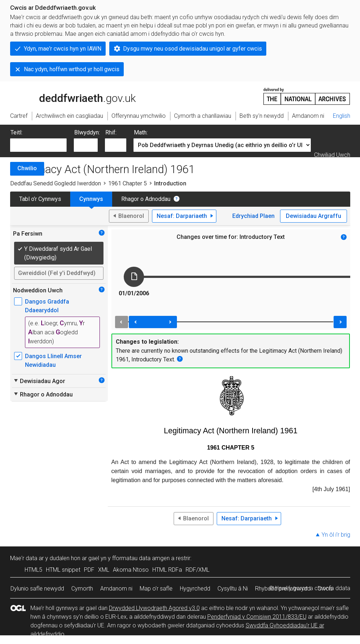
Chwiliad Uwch (332, 155)
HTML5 (33, 570)
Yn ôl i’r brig (336, 535)
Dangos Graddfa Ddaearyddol (47, 306)
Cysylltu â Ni (233, 589)
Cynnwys (91, 199)
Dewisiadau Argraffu (314, 216)
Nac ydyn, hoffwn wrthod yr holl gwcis (72, 69)
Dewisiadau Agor (39, 381)
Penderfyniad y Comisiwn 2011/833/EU (257, 617)
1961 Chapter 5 (128, 183)
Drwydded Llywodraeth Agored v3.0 (154, 608)
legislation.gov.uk (67, 96)
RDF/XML (198, 570)
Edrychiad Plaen (253, 216)
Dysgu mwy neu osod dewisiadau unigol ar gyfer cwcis (192, 49)
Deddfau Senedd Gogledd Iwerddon (56, 183)
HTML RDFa (167, 570)
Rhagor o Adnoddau (146, 199)
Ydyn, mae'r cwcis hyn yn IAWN (63, 49)
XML (104, 570)
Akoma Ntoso (131, 570)
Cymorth (82, 589)
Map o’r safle (156, 589)
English (342, 116)
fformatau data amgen (141, 558)
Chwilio (27, 168)
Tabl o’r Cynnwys (40, 199)
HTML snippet (63, 570)
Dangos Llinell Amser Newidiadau (53, 360)
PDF (89, 570)
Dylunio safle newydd (37, 589)
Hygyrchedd (195, 589)
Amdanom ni (116, 589)
